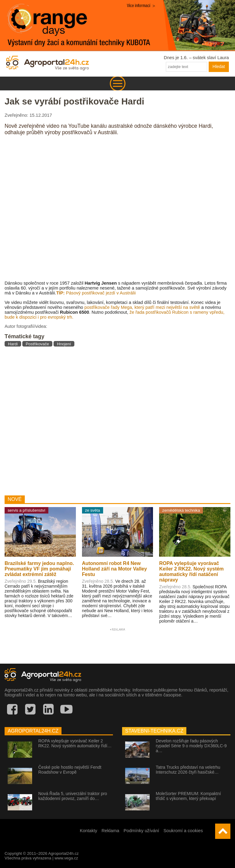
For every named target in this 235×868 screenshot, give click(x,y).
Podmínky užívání (142, 831)
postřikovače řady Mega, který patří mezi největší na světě (142, 307)
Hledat (219, 66)
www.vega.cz (66, 858)
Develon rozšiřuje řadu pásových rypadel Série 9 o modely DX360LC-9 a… (191, 746)
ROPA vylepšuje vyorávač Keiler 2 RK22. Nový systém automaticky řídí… (75, 743)
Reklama (110, 831)
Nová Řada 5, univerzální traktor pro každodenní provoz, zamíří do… (73, 796)
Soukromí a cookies (183, 831)
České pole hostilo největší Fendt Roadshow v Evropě (70, 770)
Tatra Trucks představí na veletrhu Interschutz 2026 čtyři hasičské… (188, 770)
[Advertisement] (117, 419)
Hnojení (64, 344)
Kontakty (89, 831)
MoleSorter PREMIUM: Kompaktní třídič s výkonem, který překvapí (188, 796)
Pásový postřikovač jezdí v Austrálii (96, 293)
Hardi (13, 344)
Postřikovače (37, 344)
